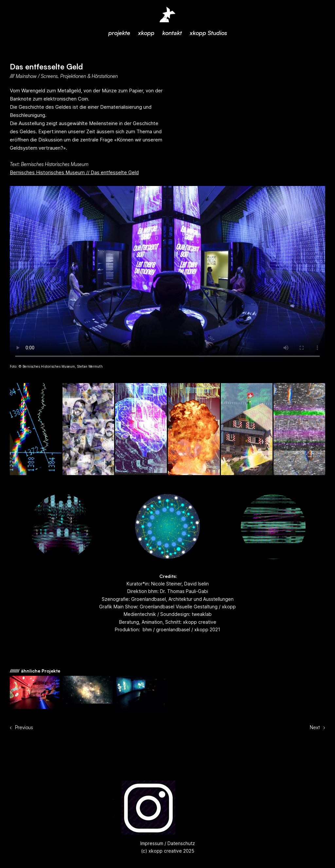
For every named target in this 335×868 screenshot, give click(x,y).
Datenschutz (181, 843)
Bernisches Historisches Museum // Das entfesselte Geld (74, 172)
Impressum (152, 843)
